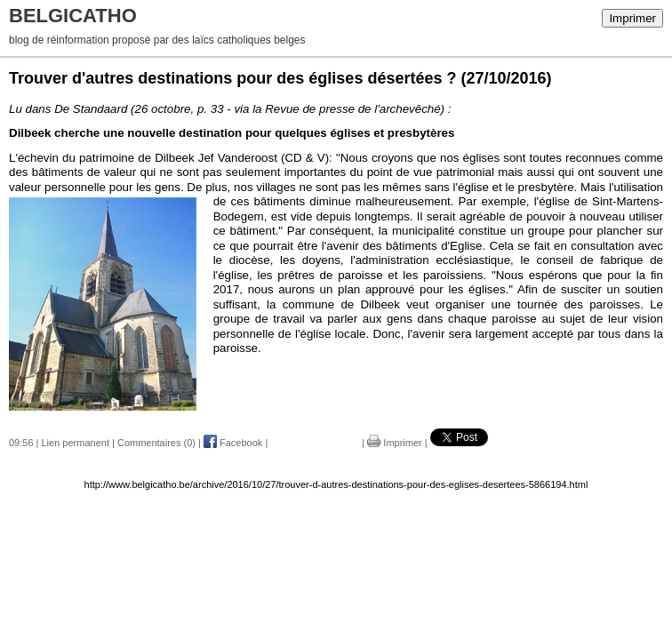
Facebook (233, 443)
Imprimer (632, 18)
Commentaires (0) (156, 443)
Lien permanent (76, 443)
